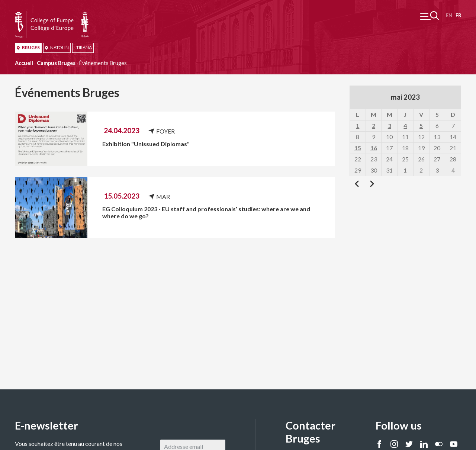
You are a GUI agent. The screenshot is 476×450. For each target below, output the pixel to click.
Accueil (24, 63)
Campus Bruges (56, 63)
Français (458, 15)
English (449, 15)
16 (374, 148)
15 (358, 148)
